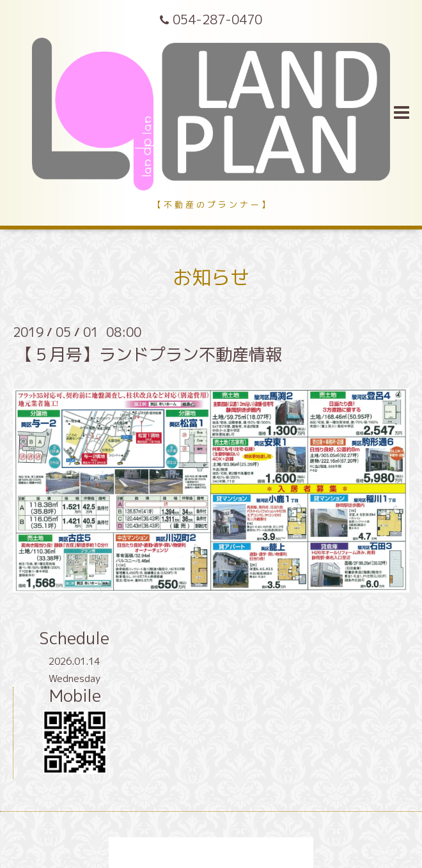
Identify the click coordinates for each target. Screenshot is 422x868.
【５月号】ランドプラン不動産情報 (149, 354)
